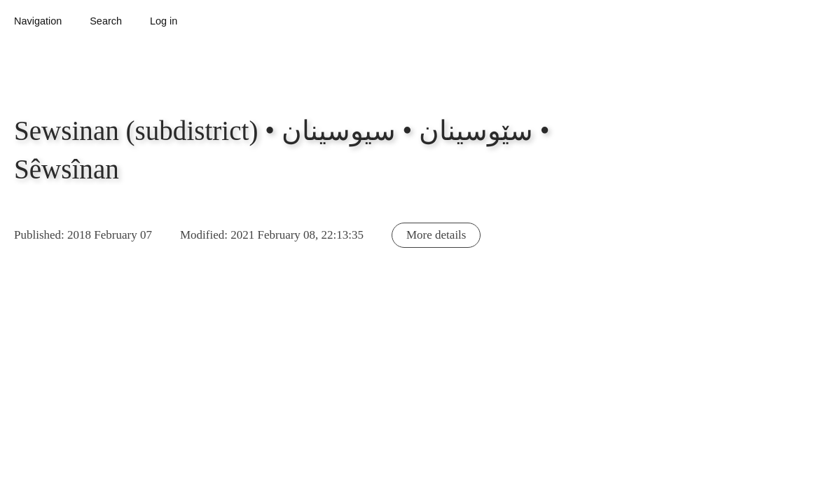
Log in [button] (164, 21)
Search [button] (106, 21)
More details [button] (436, 235)
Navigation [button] (38, 21)
